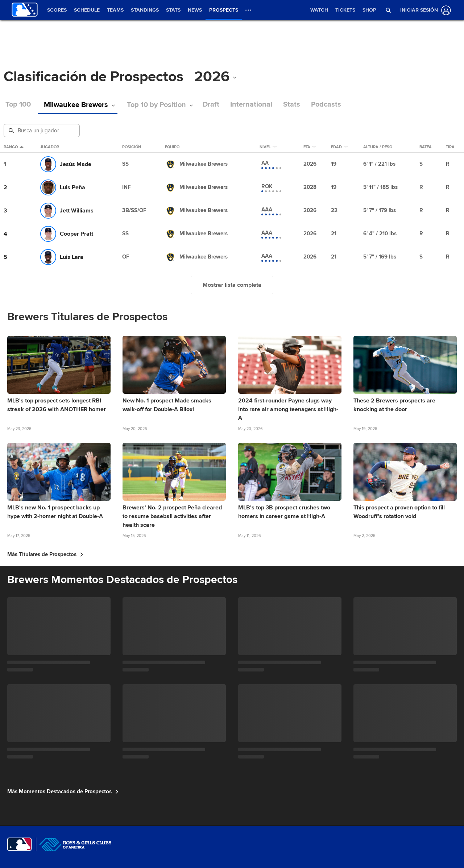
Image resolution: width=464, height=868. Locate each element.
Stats (279, 105)
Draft (199, 105)
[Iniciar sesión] (424, 10)
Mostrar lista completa (232, 285)
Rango (14, 147)
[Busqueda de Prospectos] (42, 131)
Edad (339, 147)
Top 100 (18, 105)
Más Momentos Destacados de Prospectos (63, 791)
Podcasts (314, 105)
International (239, 105)
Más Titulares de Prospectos (45, 554)
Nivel (268, 147)
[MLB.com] (19, 844)
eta (310, 147)
